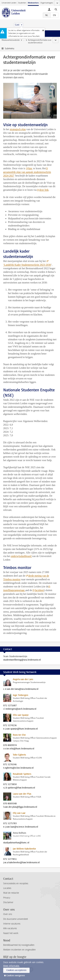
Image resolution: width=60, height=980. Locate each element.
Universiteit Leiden (9, 3)
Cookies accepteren (16, 970)
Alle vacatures (10, 928)
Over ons (8, 914)
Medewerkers (33, 3)
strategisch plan (18, 129)
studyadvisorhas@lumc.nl (16, 843)
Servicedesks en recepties (16, 884)
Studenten (22, 3)
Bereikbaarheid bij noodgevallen (19, 945)
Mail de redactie (11, 893)
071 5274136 (10, 725)
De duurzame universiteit (16, 919)
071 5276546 (10, 765)
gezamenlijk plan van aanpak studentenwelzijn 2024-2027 (27, 174)
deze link (44, 190)
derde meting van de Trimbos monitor (26, 578)
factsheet (39, 590)
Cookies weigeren (16, 976)
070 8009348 (10, 804)
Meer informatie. (11, 966)
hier (30, 168)
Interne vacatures (12, 924)
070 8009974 (10, 745)
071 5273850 (10, 784)
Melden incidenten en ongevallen (19, 950)
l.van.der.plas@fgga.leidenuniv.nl (20, 807)
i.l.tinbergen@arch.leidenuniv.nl (20, 709)
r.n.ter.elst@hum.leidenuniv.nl (19, 749)
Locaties (7, 888)
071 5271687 (10, 706)
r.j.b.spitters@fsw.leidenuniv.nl (19, 788)
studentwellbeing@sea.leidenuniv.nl (22, 660)
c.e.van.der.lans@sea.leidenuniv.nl (21, 689)
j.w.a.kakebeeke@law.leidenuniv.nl (21, 863)
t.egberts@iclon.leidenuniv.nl (18, 768)
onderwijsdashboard (21, 556)
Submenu (10, 49)
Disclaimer (8, 902)
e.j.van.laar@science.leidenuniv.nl (21, 827)
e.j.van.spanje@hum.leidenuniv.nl (20, 729)
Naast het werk (11, 933)
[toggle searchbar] (56, 9)
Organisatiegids (47, 3)
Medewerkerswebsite (11, 40)
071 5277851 (10, 859)
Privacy (7, 898)
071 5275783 (10, 824)
